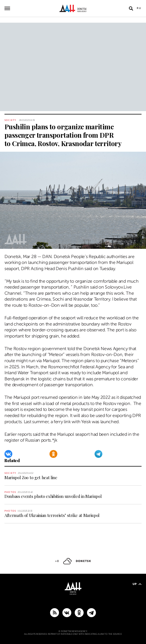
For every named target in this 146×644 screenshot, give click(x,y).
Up (137, 584)
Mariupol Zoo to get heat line (31, 477)
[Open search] (131, 8)
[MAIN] (91, 612)
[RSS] (55, 612)
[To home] (73, 8)
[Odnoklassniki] (53, 454)
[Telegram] (98, 454)
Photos (10, 492)
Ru (139, 8)
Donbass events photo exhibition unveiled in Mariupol (53, 496)
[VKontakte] (8, 454)
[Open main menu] (7, 8)
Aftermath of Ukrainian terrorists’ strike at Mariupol (52, 515)
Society (10, 120)
